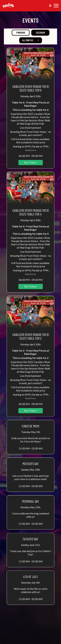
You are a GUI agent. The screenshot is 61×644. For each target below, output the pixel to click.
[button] (31, 108)
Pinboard (18, 32)
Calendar (38, 32)
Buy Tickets (30, 162)
